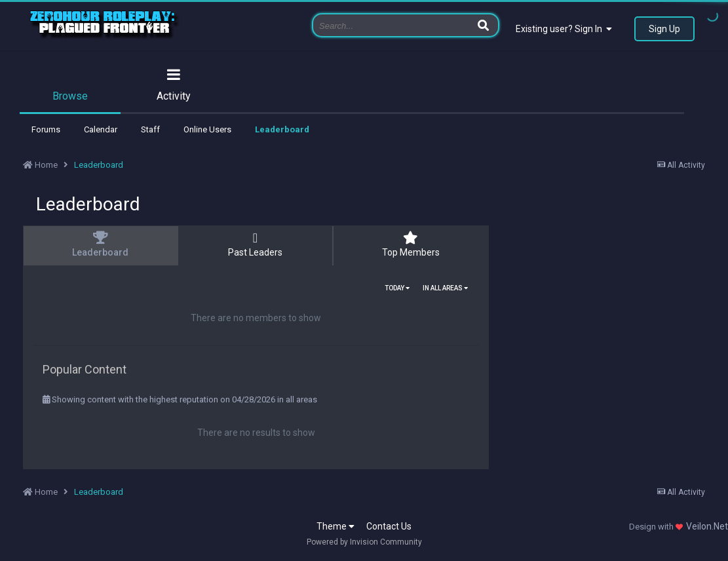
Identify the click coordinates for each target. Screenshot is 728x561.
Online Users (207, 129)
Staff (150, 129)
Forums (46, 129)
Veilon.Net (707, 526)
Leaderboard (282, 129)
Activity (174, 96)
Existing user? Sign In (564, 29)
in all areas (445, 288)
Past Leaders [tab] (255, 244)
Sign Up (664, 29)
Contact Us (389, 526)
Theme (335, 526)
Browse (70, 96)
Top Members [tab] (411, 244)
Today (397, 288)
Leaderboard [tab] (100, 244)
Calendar (101, 129)
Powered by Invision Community (364, 542)
